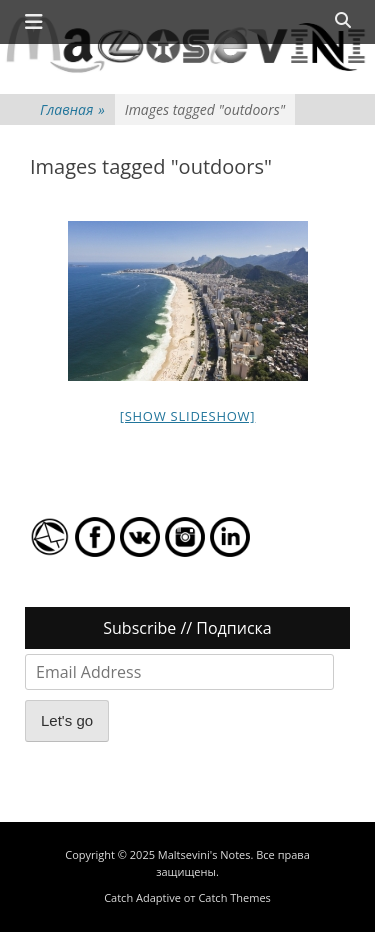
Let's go (67, 720)
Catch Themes (234, 897)
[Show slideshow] (188, 416)
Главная (72, 109)
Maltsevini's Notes (204, 854)
